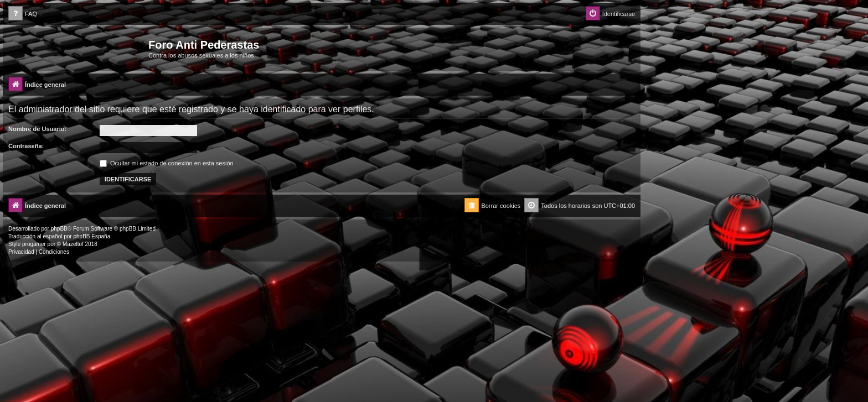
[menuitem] (23, 14)
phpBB (59, 229)
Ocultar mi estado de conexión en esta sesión (167, 163)
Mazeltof (73, 244)
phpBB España (92, 236)
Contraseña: (26, 146)
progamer (34, 244)
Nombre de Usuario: (37, 129)
